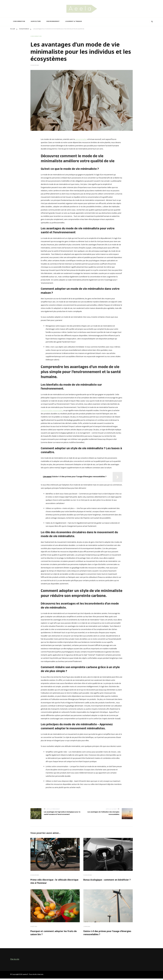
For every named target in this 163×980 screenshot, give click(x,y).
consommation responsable (52, 410)
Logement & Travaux (74, 22)
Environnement (53, 22)
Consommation (19, 22)
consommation (81, 139)
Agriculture (36, 22)
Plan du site (15, 961)
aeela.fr (26, 976)
